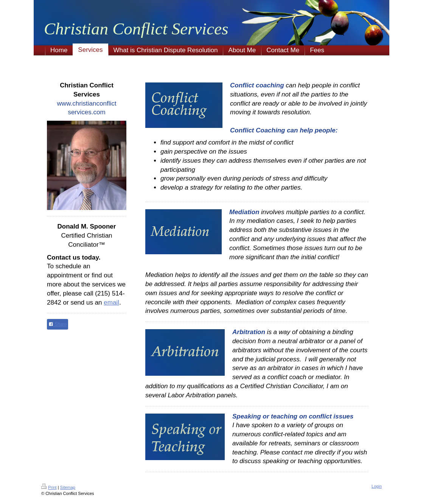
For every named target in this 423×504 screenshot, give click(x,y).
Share (58, 324)
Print (49, 487)
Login (377, 486)
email (111, 303)
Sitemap (68, 487)
